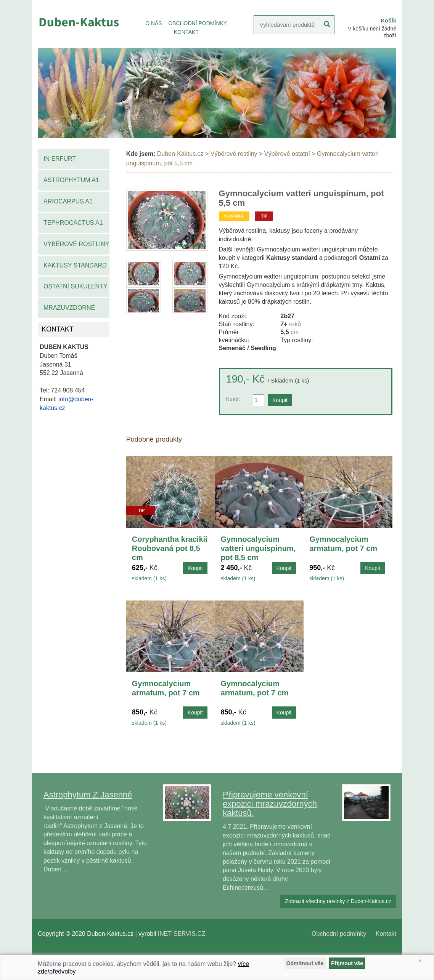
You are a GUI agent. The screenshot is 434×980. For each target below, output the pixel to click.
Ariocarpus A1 (68, 201)
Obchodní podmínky (339, 934)
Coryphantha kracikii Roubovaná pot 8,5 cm (170, 548)
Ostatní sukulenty (75, 286)
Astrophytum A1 (71, 180)
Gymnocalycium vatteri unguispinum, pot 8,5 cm (258, 548)
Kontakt (386, 934)
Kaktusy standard (75, 265)
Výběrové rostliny (76, 244)
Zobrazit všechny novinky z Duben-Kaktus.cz (338, 901)
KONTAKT (186, 32)
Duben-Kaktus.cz (180, 154)
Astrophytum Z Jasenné (88, 795)
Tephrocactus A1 (73, 223)
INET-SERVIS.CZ (182, 934)
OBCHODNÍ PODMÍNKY (198, 23)
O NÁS (154, 23)
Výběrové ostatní (287, 154)
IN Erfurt (60, 159)
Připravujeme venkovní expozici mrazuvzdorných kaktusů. (270, 804)
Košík (388, 20)
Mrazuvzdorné (69, 308)
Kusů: (233, 399)
